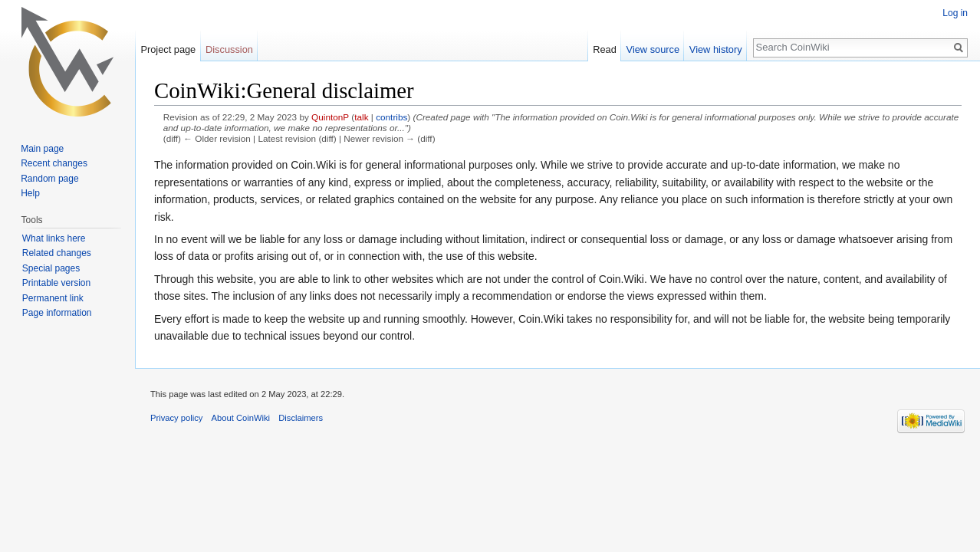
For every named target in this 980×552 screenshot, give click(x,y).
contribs (391, 117)
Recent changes (54, 163)
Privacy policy (176, 418)
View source (653, 49)
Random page (49, 179)
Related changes (57, 253)
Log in (955, 13)
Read (605, 49)
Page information (57, 313)
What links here (54, 238)
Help (30, 193)
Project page (168, 49)
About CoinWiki (241, 418)
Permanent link (53, 298)
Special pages (51, 268)
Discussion (229, 49)
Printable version (56, 283)
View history (716, 49)
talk (361, 117)
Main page (42, 149)
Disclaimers (301, 418)
